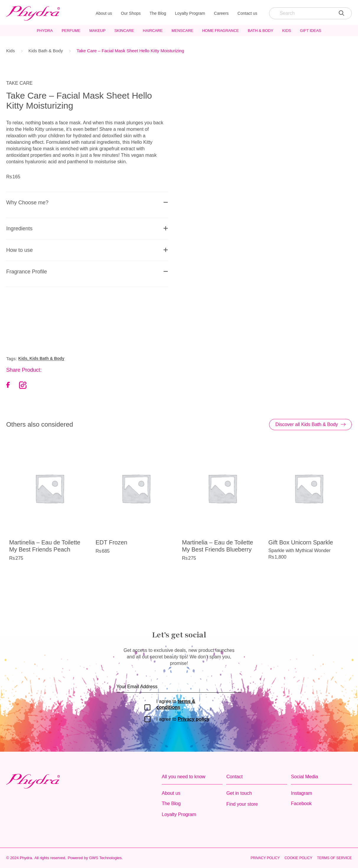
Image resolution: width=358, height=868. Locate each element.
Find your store (242, 804)
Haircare (153, 31)
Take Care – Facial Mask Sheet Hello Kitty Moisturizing (130, 51)
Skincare (124, 31)
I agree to (176, 704)
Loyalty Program (190, 13)
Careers (221, 13)
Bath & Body (261, 31)
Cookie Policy (298, 858)
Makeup (97, 31)
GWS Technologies (105, 858)
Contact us (247, 13)
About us (104, 13)
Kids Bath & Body (46, 51)
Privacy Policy (265, 858)
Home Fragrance (220, 31)
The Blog (158, 13)
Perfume (71, 31)
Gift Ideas (311, 31)
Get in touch (239, 793)
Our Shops (131, 13)
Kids (287, 31)
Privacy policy (193, 719)
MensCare (183, 31)
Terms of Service (334, 858)
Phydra (45, 31)
